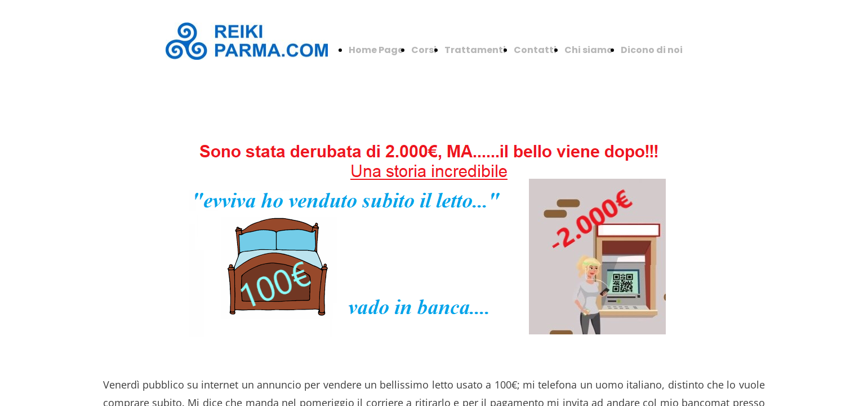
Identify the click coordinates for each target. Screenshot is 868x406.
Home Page (376, 50)
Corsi (424, 50)
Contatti (535, 50)
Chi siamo (589, 50)
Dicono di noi (652, 50)
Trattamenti (475, 50)
